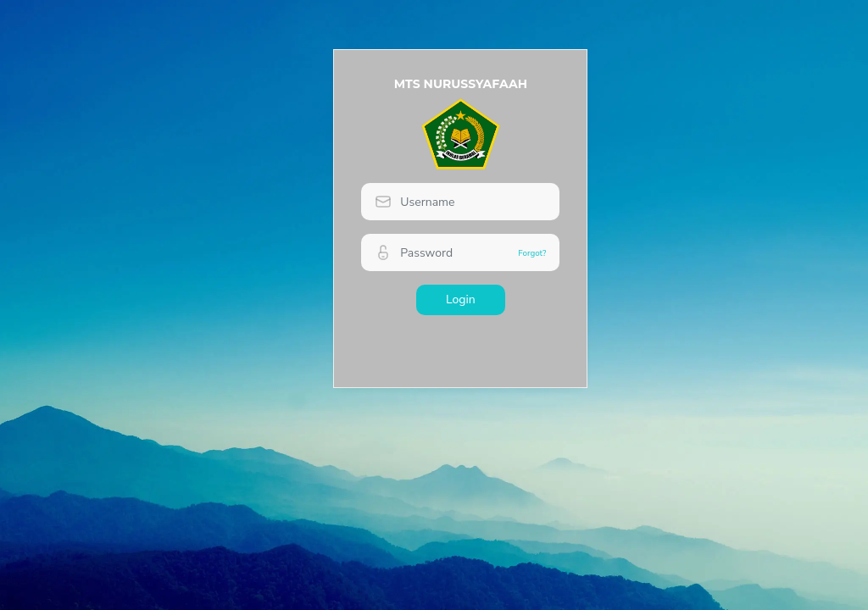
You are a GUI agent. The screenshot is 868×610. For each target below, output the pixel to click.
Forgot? (532, 253)
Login (461, 299)
